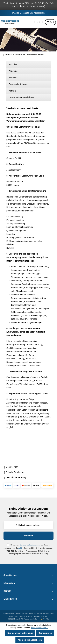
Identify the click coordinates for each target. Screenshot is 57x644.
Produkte (13, 64)
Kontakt (12, 91)
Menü (50, 22)
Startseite (8, 55)
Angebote (13, 71)
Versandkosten (42, 614)
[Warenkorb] (42, 22)
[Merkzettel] (37, 22)
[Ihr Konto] (40, 22)
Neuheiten (13, 78)
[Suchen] (35, 22)
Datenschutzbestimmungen (30, 545)
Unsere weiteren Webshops (21, 97)
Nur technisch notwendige (20, 633)
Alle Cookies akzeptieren (30, 640)
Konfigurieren (45, 633)
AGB (20, 548)
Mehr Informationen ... (40, 628)
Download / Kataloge (18, 84)
